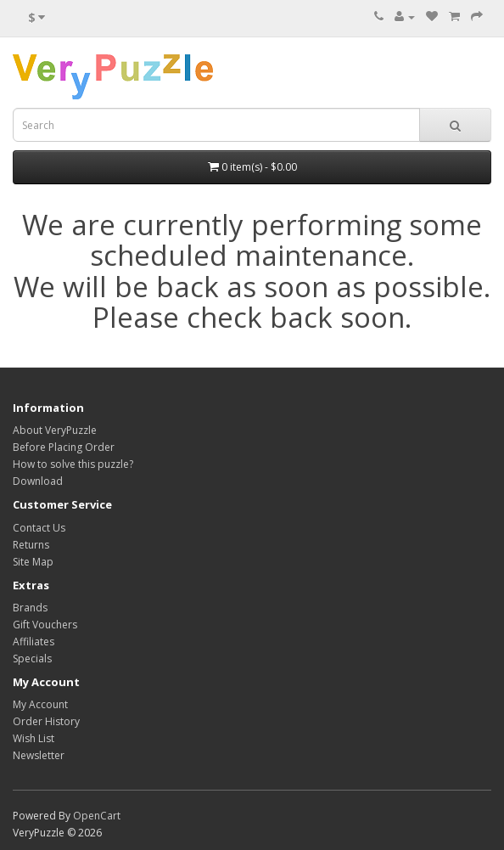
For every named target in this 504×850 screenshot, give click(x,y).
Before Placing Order (64, 447)
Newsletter (39, 755)
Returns (31, 545)
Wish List (34, 738)
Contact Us (39, 528)
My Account (40, 704)
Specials (32, 659)
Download (38, 481)
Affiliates (34, 642)
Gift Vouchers (45, 625)
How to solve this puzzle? (73, 464)
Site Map (33, 562)
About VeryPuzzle (55, 430)
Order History (46, 721)
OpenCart (97, 816)
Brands (30, 608)
